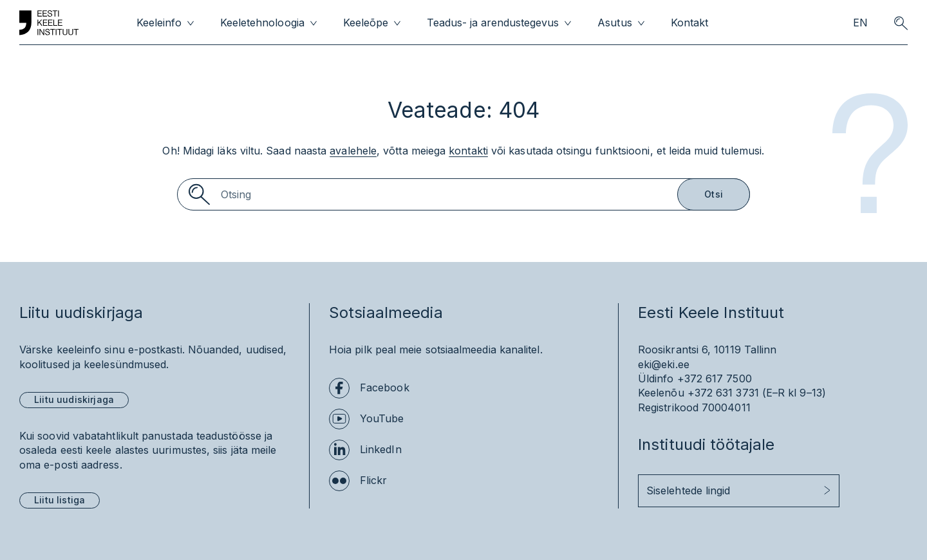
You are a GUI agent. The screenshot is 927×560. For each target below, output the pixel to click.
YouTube (382, 418)
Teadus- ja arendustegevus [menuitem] (493, 23)
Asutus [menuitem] (614, 23)
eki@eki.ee (664, 364)
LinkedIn (381, 449)
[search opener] (901, 23)
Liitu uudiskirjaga (74, 399)
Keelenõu (661, 393)
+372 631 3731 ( (727, 393)
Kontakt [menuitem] (689, 23)
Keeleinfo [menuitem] (159, 23)
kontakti (468, 151)
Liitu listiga (60, 500)
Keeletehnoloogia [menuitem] (262, 23)
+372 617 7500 (715, 378)
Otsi (714, 194)
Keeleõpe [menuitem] (366, 23)
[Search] (464, 194)
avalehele (353, 151)
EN (860, 23)
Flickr (373, 480)
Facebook (385, 387)
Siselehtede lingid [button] (688, 490)
